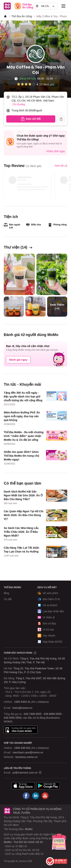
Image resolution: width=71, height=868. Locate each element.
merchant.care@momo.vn (28, 752)
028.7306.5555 (33, 714)
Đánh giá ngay (18, 360)
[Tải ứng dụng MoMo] (23, 786)
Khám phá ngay (56, 151)
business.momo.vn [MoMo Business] (27, 757)
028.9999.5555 (53, 714)
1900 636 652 (31, 748)
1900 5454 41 (22, 702)
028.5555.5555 (13, 718)
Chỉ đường (19, 104)
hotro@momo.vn (23, 708)
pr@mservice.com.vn (25, 773)
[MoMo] (5, 16)
